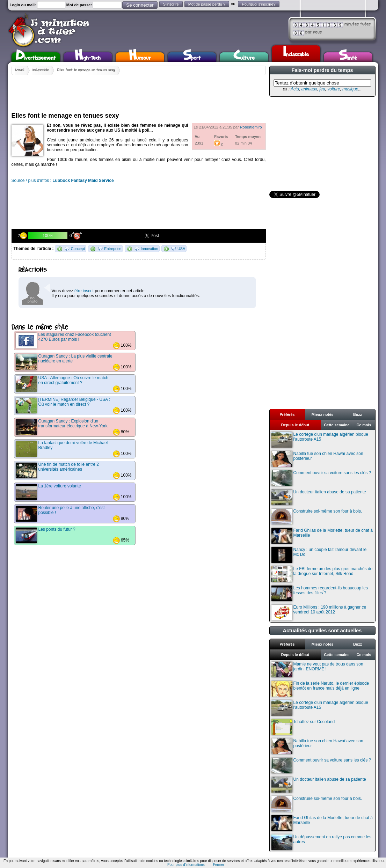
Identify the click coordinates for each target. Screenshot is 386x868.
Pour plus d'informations (186, 865)
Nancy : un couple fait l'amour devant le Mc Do (319, 555)
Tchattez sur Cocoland (303, 727)
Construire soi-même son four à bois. (317, 517)
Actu (295, 89)
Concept (78, 249)
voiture (334, 89)
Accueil (20, 70)
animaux (309, 89)
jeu (322, 89)
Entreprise (113, 249)
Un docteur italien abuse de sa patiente (319, 497)
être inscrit (84, 291)
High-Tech (88, 57)
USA (181, 249)
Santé (348, 57)
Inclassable (296, 53)
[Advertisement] (139, 91)
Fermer (219, 865)
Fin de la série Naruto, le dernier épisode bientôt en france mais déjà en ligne (320, 689)
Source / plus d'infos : (63, 181)
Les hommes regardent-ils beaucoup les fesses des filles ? (320, 593)
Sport (192, 57)
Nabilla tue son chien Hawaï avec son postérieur (317, 459)
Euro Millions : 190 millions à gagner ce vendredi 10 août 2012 (319, 613)
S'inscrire (171, 4)
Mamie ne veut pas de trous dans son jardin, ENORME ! (317, 670)
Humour (140, 57)
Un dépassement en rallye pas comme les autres (321, 842)
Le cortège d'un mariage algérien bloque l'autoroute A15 (320, 440)
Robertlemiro (251, 127)
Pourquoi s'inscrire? (258, 4)
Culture (244, 57)
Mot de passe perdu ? (207, 4)
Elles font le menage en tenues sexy (86, 70)
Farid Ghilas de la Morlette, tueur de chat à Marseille (322, 536)
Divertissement (36, 57)
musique (350, 89)
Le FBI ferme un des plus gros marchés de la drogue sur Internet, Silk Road (322, 574)
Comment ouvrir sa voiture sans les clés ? (321, 478)
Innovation (150, 249)
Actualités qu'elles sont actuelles (322, 631)
